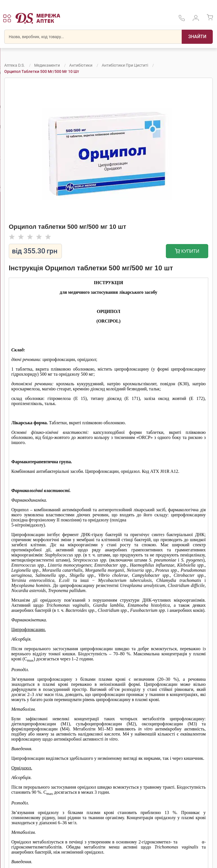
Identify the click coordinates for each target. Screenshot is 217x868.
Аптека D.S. (15, 65)
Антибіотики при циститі (125, 65)
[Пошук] (197, 37)
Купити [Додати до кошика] (187, 252)
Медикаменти (47, 65)
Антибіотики (81, 65)
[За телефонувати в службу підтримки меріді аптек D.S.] (182, 20)
